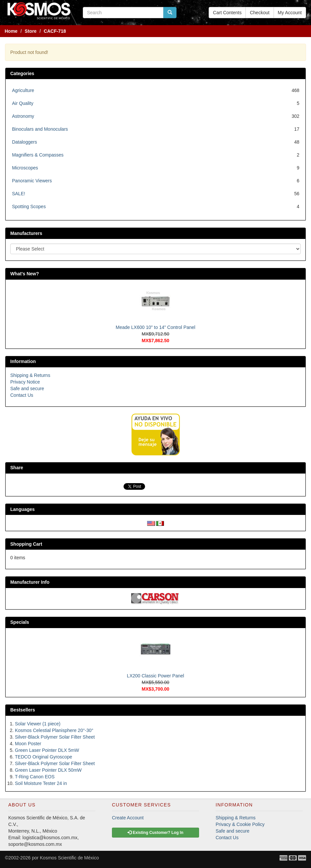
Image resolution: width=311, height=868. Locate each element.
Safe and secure (27, 388)
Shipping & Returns (30, 375)
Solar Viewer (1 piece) (38, 724)
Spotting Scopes (29, 206)
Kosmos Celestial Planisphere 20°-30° (54, 730)
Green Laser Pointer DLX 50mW (48, 770)
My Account (290, 13)
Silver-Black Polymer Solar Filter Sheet (55, 737)
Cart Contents (227, 13)
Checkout (259, 13)
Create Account (128, 818)
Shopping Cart (26, 544)
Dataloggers (25, 142)
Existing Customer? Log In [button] (155, 833)
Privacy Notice (25, 382)
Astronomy (23, 116)
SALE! (19, 194)
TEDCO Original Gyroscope (44, 757)
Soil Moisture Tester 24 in (41, 783)
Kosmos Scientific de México (69, 858)
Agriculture (23, 90)
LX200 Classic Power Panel (155, 676)
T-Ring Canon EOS (35, 777)
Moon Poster (28, 744)
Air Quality (23, 103)
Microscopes (25, 168)
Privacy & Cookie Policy (240, 824)
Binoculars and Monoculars (40, 129)
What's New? (25, 274)
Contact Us (22, 395)
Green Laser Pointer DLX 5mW (47, 750)
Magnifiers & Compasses (38, 155)
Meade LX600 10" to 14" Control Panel (155, 327)
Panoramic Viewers (32, 181)
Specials (20, 622)
